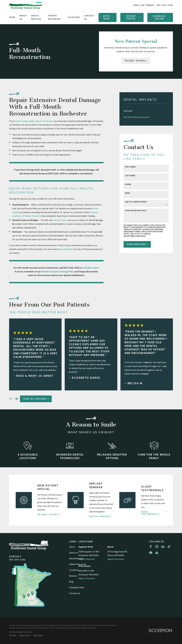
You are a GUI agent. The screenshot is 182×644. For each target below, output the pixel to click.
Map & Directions (87, 559)
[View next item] (16, 399)
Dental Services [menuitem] (36, 17)
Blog (71, 582)
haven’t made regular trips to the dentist (34, 121)
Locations (74, 570)
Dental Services (76, 559)
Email (128, 193)
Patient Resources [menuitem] (54, 17)
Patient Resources (78, 564)
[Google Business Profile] (157, 553)
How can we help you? (136, 211)
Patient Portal (133, 17)
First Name (130, 167)
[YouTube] (151, 553)
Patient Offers (136, 61)
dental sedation (66, 249)
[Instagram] (157, 547)
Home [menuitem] (12, 17)
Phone (128, 184)
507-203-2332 (165, 5)
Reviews (73, 576)
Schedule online (161, 17)
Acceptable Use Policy (135, 236)
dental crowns (60, 220)
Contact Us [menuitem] (89, 17)
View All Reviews (36, 399)
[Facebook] (151, 547)
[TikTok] (169, 547)
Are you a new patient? (136, 202)
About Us (73, 553)
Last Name (130, 176)
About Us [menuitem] (23, 17)
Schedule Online (77, 588)
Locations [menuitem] (74, 17)
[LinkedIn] (163, 547)
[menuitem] (146, 111)
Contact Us (75, 593)
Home (72, 547)
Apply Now (108, 17)
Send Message (137, 244)
